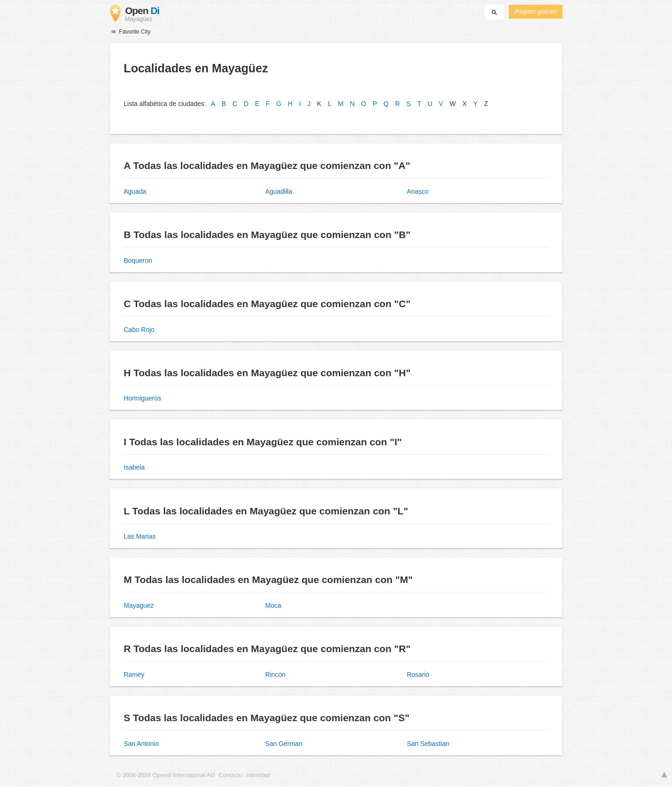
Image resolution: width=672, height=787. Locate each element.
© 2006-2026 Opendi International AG (166, 775)
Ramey (134, 675)
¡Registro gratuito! (535, 12)
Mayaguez (139, 605)
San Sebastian (428, 744)
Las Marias (140, 536)
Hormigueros (142, 398)
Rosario (418, 675)
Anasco (418, 191)
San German (283, 744)
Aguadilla (279, 191)
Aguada (135, 191)
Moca (273, 605)
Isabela (134, 467)
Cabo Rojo (139, 330)
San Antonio (141, 744)
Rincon (275, 675)
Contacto (231, 775)
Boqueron (138, 260)
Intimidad (258, 775)
